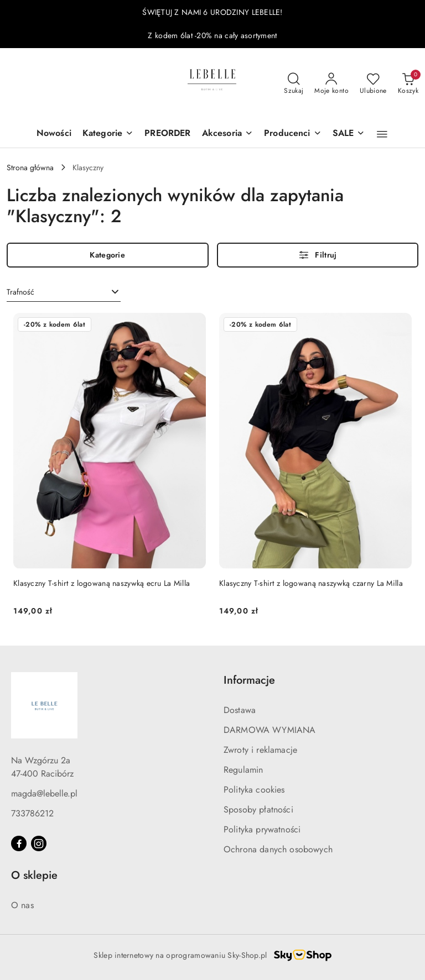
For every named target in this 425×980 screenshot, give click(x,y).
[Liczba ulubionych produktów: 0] (373, 84)
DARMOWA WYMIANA (269, 730)
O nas (22, 905)
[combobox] (64, 292)
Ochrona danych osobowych (278, 849)
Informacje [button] (249, 680)
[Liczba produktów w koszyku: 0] (408, 84)
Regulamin (243, 770)
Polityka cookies (254, 790)
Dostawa (240, 710)
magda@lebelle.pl (44, 793)
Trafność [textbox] (20, 292)
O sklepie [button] (34, 875)
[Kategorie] (108, 134)
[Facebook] (19, 843)
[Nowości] (54, 134)
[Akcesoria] (227, 134)
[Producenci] (293, 134)
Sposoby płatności (258, 809)
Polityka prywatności (262, 829)
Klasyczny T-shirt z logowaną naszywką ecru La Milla (102, 583)
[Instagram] (39, 843)
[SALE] (349, 134)
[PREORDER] (167, 134)
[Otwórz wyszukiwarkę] (294, 84)
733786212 (32, 813)
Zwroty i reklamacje (260, 750)
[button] (382, 134)
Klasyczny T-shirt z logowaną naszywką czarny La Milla (311, 583)
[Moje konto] (331, 84)
